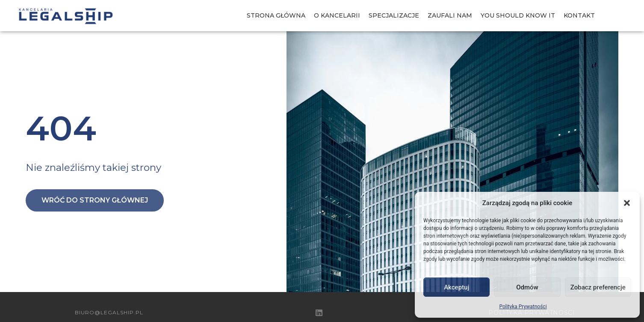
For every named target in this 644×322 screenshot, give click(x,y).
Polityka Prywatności (523, 307)
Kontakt (579, 15)
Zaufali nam (450, 15)
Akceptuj (456, 287)
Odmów (527, 287)
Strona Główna (276, 15)
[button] (627, 203)
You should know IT (518, 15)
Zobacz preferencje (598, 287)
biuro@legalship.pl (109, 312)
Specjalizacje (394, 15)
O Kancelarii (337, 15)
